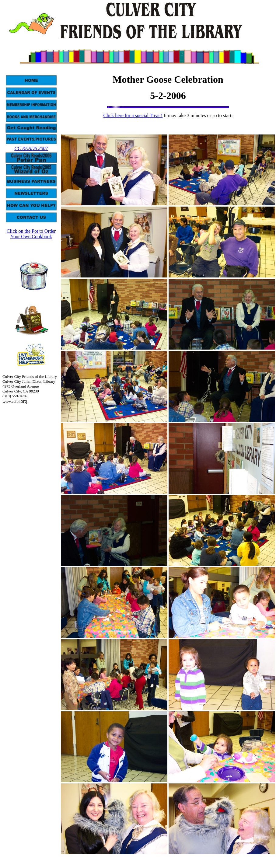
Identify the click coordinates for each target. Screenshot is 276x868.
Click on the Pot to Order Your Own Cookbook (31, 234)
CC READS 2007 (31, 148)
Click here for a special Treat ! (133, 115)
